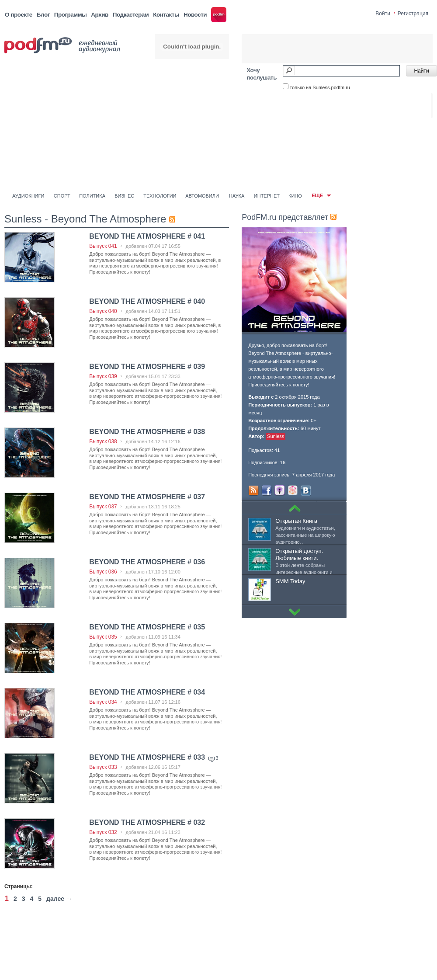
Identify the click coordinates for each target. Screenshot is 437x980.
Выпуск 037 (103, 507)
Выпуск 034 (103, 702)
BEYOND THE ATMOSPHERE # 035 (147, 627)
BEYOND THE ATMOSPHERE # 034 (147, 692)
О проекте (19, 15)
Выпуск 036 (103, 572)
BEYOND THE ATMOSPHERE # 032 (147, 822)
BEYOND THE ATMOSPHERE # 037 (147, 497)
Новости (195, 15)
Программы (71, 15)
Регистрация (413, 14)
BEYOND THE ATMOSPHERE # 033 (148, 757)
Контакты (166, 15)
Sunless (276, 436)
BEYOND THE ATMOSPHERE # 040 (147, 301)
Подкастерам (131, 15)
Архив (99, 15)
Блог (43, 15)
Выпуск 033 (103, 767)
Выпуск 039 (103, 376)
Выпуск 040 (103, 311)
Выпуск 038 (103, 441)
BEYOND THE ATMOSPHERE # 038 (147, 432)
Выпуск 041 (103, 246)
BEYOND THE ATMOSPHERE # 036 (147, 562)
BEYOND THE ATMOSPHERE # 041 (147, 236)
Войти (383, 14)
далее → (59, 899)
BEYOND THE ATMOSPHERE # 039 (147, 367)
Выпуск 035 (103, 637)
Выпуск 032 (103, 832)
